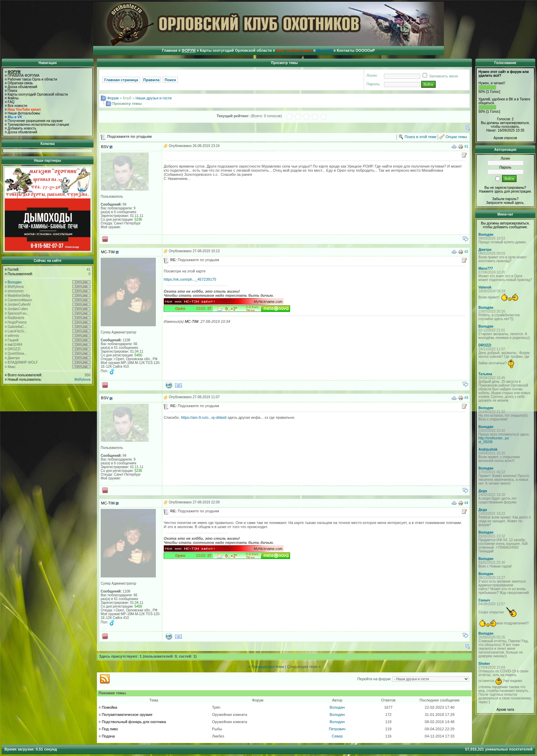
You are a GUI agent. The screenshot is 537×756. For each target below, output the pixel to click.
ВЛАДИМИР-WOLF (23, 362)
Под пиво (110, 729)
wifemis (13, 336)
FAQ (11, 102)
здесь (519, 203)
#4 (466, 503)
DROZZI (14, 349)
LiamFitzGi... (17, 331)
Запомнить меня (439, 76)
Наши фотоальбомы (24, 113)
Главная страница (121, 80)
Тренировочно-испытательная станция (38, 125)
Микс (11, 367)
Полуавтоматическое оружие (127, 715)
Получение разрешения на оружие (35, 121)
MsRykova (16, 287)
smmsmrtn (16, 291)
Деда (483, 491)
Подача (108, 736)
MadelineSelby (19, 296)
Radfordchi (16, 318)
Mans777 (486, 269)
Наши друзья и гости (154, 98)
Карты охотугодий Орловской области (38, 94)
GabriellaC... (17, 327)
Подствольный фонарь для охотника (134, 722)
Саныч (484, 600)
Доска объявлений (22, 87)
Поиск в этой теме (421, 137)
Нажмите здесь (491, 191)
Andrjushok (488, 449)
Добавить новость (22, 128)
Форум (113, 98)
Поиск (12, 91)
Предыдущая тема (268, 667)
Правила (151, 80)
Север (337, 736)
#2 (466, 251)
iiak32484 (15, 345)
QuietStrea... (17, 353)
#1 (466, 147)
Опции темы (456, 137)
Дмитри (14, 358)
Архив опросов (505, 138)
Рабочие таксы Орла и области (32, 79)
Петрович (337, 729)
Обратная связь (20, 83)
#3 (466, 398)
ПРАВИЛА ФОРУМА (23, 76)
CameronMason (20, 300)
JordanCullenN (19, 304)
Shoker (484, 664)
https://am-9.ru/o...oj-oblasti (204, 417)
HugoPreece (17, 322)
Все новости (17, 106)
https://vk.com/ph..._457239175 (190, 279)
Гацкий (13, 340)
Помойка (109, 707)
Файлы (13, 98)
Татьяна (485, 374)
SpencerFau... (18, 313)
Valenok (485, 287)
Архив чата (505, 710)
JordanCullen (18, 309)
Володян (14, 282)
